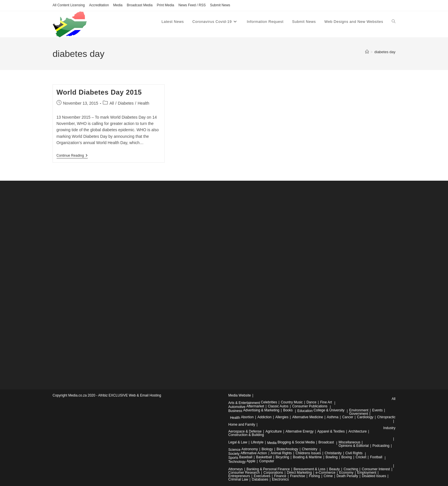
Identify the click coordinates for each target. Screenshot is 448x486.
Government (359, 414)
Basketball (264, 457)
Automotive (237, 407)
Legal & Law (238, 442)
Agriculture (274, 431)
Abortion (247, 417)
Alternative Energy (299, 431)
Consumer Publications (310, 406)
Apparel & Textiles (331, 431)
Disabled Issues (374, 476)
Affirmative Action (254, 453)
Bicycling (282, 457)
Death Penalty (347, 476)
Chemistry (310, 449)
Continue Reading (72, 156)
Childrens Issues (308, 453)
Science (234, 450)
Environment (359, 410)
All (112, 103)
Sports (233, 458)
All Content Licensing (69, 5)
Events (377, 410)
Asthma (333, 417)
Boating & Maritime (307, 457)
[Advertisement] (95, 282)
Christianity (333, 453)
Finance (280, 476)
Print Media (166, 5)
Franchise (298, 476)
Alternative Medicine (308, 417)
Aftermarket (255, 406)
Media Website (240, 395)
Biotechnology (287, 449)
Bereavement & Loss (309, 469)
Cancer (348, 417)
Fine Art (326, 402)
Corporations (273, 473)
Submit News (220, 5)
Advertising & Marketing (261, 410)
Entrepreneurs (239, 476)
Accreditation (99, 5)
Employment (367, 473)
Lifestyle (257, 442)
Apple (251, 461)
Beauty (334, 469)
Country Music (292, 402)
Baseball (246, 457)
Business (235, 411)
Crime (328, 476)
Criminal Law (238, 479)
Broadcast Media (140, 5)
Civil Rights (354, 453)
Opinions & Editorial (354, 446)
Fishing (314, 476)
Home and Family (242, 425)
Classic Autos (278, 406)
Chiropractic (386, 417)
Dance (312, 402)
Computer (267, 461)
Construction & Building (246, 435)
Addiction (264, 417)
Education (305, 411)
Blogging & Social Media (296, 442)
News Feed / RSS (192, 5)
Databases (260, 479)
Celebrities (269, 402)
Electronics (280, 479)
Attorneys (236, 469)
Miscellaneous (349, 442)
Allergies (282, 417)
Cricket (361, 457)
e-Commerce (325, 473)
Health (143, 103)
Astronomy (250, 449)
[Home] (367, 52)
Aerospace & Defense (245, 431)
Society (234, 454)
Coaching (351, 469)
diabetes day (385, 52)
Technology (237, 462)
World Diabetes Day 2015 (99, 92)
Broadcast (326, 442)
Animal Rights (281, 453)
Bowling (332, 457)
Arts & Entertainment (244, 403)
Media (118, 5)
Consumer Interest (376, 469)
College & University (329, 410)
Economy (346, 473)
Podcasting (381, 446)
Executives (262, 476)
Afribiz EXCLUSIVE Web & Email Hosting (130, 395)
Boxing (347, 457)
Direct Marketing (299, 473)
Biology (267, 449)
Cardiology (365, 417)
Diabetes (126, 103)
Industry (389, 428)
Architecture (358, 431)
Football (376, 457)
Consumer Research (244, 473)
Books (288, 410)
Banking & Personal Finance (268, 469)
